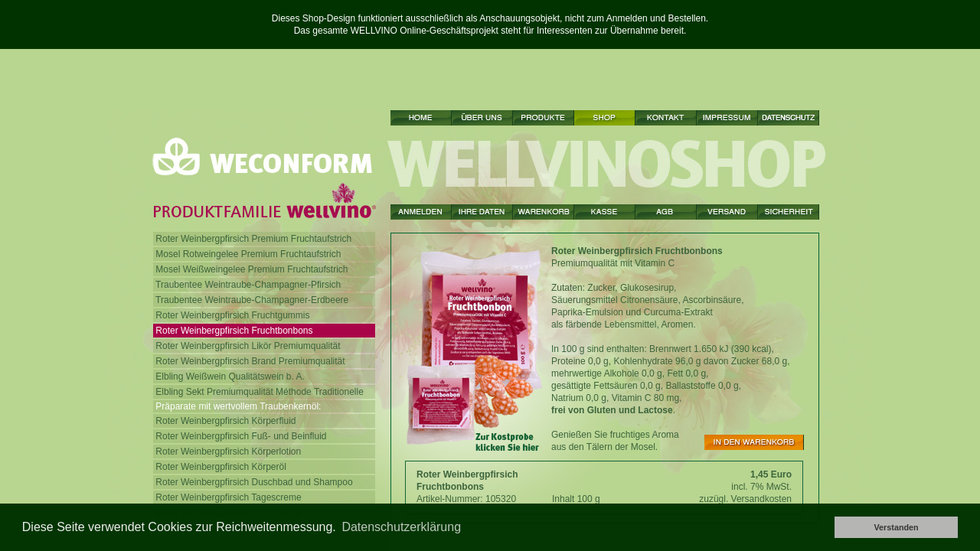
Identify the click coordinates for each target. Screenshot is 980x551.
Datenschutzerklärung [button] (401, 527)
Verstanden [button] (896, 527)
